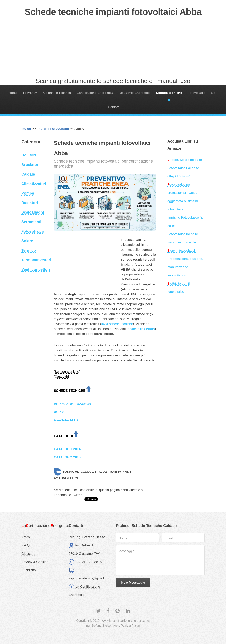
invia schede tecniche (117, 324)
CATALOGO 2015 (67, 457)
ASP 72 (59, 412)
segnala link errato (141, 329)
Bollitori (29, 155)
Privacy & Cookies (35, 562)
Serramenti (31, 222)
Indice (26, 129)
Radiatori (30, 203)
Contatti (114, 107)
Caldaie (28, 174)
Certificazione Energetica (95, 93)
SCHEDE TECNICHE (70, 391)
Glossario (28, 554)
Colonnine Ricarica (57, 93)
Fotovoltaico (197, 93)
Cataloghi (62, 377)
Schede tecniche (169, 93)
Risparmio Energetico (135, 93)
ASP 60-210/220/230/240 (72, 404)
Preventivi (30, 93)
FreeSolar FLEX (66, 420)
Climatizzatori (34, 184)
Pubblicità (29, 570)
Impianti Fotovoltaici (53, 129)
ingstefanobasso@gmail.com (90, 578)
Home (13, 93)
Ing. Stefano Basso (98, 626)
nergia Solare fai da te (185, 160)
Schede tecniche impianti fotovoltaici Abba (113, 12)
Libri (214, 93)
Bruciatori (30, 165)
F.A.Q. (26, 545)
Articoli (26, 537)
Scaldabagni (33, 212)
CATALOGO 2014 (67, 449)
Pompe (28, 193)
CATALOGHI (63, 436)
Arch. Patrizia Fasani (127, 626)
